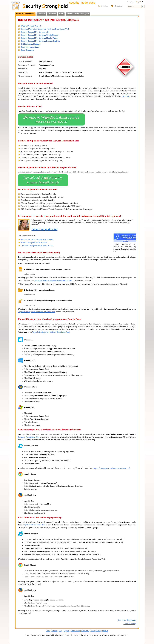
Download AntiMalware (43, 180)
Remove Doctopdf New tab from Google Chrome (40, 35)
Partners (52, 14)
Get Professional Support (31, 44)
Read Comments (27, 50)
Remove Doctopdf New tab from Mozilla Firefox (40, 38)
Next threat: (127, 620)
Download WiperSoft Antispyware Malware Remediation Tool (45, 29)
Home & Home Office (25, 14)
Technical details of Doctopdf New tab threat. (38, 240)
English (139, 2)
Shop (61, 631)
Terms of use (75, 631)
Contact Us (85, 631)
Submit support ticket (45, 229)
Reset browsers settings (30, 47)
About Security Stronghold (78, 14)
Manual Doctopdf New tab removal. (34, 243)
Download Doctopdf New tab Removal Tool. (37, 246)
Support (66, 631)
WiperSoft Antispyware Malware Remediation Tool (53, 280)
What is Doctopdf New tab (31, 26)
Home (48, 631)
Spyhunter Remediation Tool (29, 437)
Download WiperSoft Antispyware (51, 119)
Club (61, 14)
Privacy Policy (96, 631)
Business (41, 14)
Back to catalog (130, 624)
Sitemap (105, 631)
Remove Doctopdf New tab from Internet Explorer (41, 41)
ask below (126, 96)
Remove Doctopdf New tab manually (35, 32)
